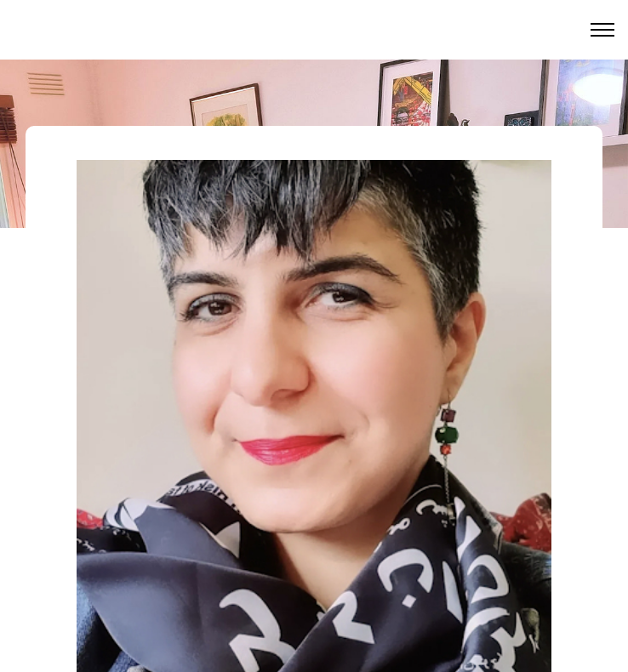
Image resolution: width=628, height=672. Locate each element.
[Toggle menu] (602, 30)
